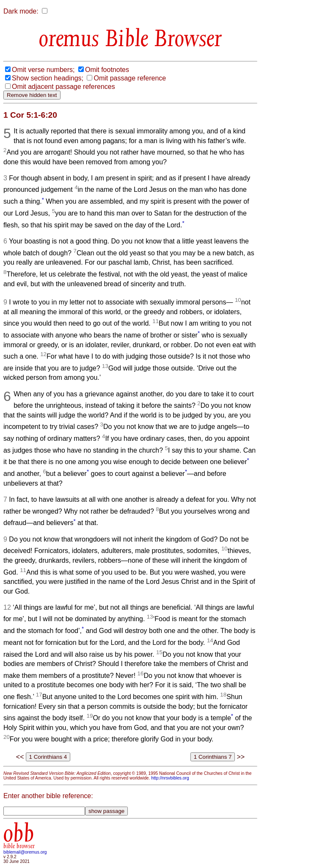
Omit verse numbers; (43, 70)
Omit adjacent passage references (63, 87)
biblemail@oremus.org (25, 852)
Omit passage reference (130, 78)
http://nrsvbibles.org (170, 778)
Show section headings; (48, 78)
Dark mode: (21, 11)
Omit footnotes (107, 70)
